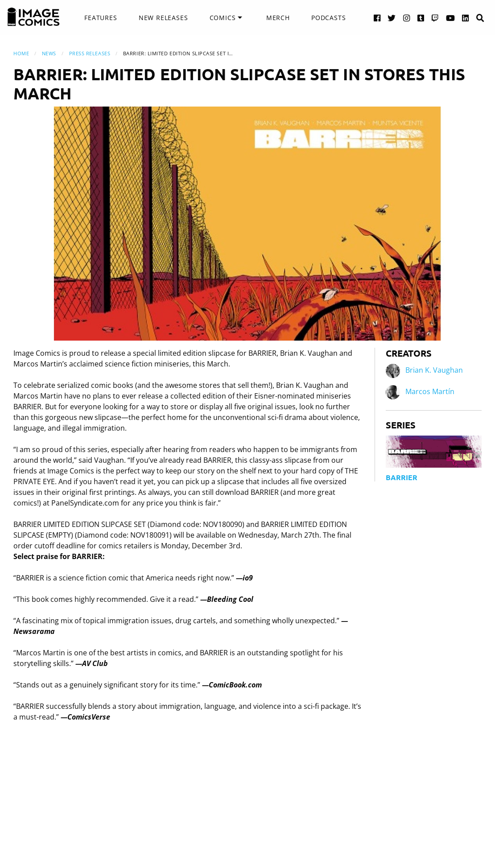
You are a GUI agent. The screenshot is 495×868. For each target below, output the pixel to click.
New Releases (163, 18)
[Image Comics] (33, 17)
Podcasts (328, 18)
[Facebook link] (377, 18)
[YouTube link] (451, 18)
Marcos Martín (430, 392)
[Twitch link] (435, 18)
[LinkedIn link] (466, 18)
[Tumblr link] (421, 18)
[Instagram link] (407, 18)
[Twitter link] (392, 18)
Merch (278, 18)
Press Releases (90, 53)
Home (21, 53)
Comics (223, 18)
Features (101, 18)
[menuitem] (101, 18)
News (49, 53)
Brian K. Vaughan (434, 370)
